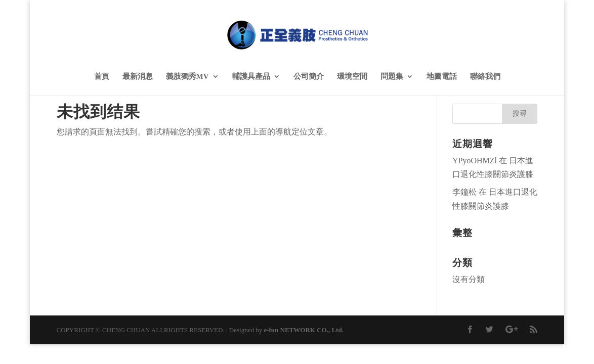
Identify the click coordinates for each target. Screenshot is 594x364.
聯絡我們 (485, 76)
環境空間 (352, 76)
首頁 (102, 76)
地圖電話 (442, 76)
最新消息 (138, 76)
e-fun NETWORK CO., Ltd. (303, 330)
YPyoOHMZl (475, 161)
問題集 (392, 76)
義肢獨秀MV (187, 76)
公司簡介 (309, 76)
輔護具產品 (251, 76)
